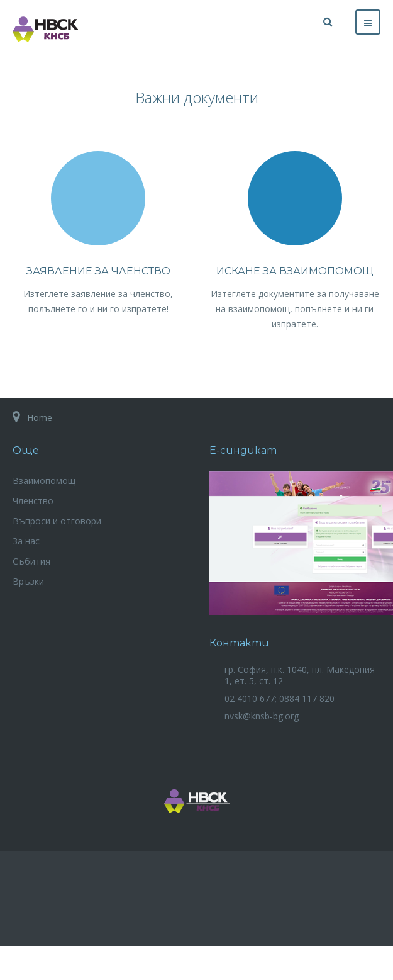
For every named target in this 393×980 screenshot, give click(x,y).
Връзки (28, 581)
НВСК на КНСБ (197, 801)
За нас (26, 541)
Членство (33, 501)
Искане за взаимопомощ (295, 271)
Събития (31, 561)
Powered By (197, 906)
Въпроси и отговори (57, 521)
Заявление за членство (98, 271)
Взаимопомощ (44, 481)
